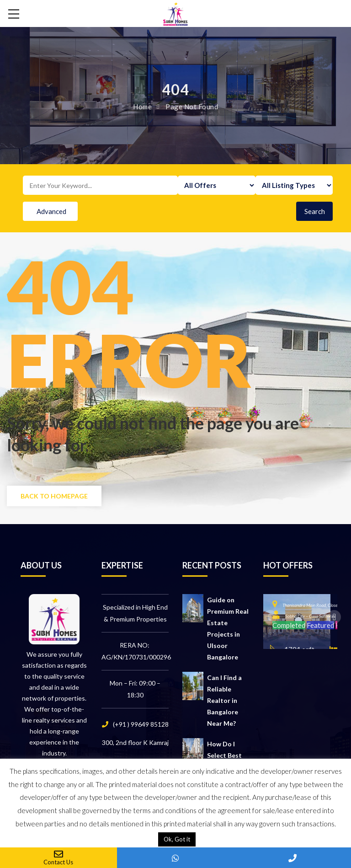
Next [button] (334, 617)
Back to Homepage (54, 496)
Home (142, 107)
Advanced (51, 211)
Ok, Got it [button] (177, 839)
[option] (297, 622)
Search (315, 211)
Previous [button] (270, 617)
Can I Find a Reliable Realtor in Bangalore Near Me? (224, 700)
